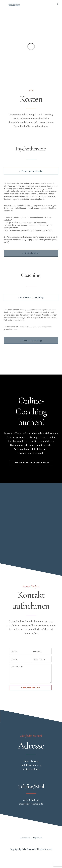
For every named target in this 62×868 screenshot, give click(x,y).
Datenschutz (25, 838)
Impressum (38, 838)
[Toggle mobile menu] (58, 4)
